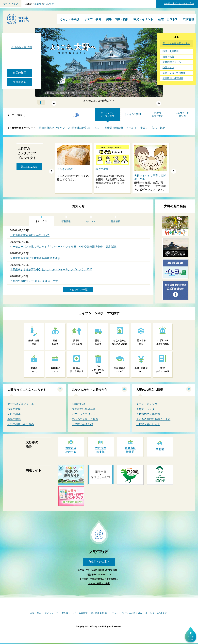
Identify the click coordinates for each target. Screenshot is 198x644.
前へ (54, 104)
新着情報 (66, 221)
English (37, 4)
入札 (154, 128)
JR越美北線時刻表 (79, 128)
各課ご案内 (14, 419)
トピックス (41, 221)
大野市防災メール (172, 62)
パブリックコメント (84, 414)
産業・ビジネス (168, 19)
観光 (163, 128)
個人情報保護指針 (99, 613)
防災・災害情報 (171, 51)
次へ (159, 104)
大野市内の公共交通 (148, 414)
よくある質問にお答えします (153, 419)
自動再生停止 (41, 102)
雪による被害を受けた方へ (176, 44)
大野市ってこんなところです (27, 390)
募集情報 (115, 221)
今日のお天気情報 (21, 47)
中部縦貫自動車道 (113, 128)
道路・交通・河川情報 (174, 73)
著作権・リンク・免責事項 (75, 613)
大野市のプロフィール (21, 404)
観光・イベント (143, 19)
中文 (52, 4)
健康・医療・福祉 (117, 19)
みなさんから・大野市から (90, 390)
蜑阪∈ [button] (51, 171)
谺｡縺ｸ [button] (174, 171)
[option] (74, 168)
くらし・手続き (70, 19)
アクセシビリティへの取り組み (127, 613)
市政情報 (188, 19)
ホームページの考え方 (156, 613)
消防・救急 (168, 57)
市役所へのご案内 (99, 562)
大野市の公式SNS (82, 424)
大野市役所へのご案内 (21, 424)
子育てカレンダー (147, 409)
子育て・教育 (93, 19)
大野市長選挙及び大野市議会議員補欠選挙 (35, 258)
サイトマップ (11, 4)
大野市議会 (19, 82)
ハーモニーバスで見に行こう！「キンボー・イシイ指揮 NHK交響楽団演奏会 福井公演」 (64, 247)
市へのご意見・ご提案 (85, 419)
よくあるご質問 (133, 114)
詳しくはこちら (29, 167)
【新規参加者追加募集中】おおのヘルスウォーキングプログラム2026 (51, 269)
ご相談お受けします (148, 424)
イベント (132, 128)
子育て (144, 128)
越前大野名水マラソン (52, 128)
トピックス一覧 (78, 290)
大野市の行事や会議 (84, 409)
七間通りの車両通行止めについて (30, 235)
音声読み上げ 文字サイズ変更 (179, 4)
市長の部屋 (19, 73)
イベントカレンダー (148, 404)
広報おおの (78, 404)
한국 (45, 4)
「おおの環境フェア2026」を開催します (34, 281)
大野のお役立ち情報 (149, 390)
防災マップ (168, 68)
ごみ (96, 128)
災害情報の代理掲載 (173, 78)
